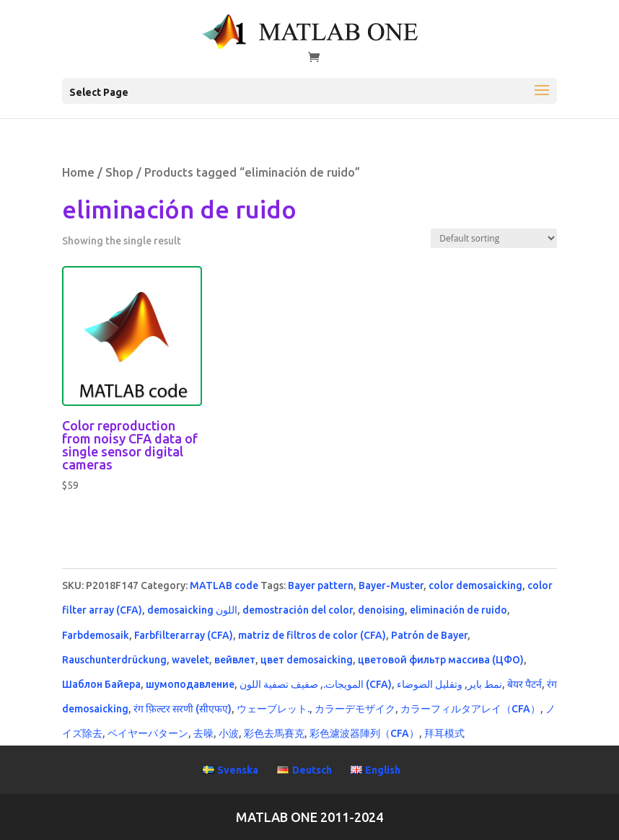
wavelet (190, 660)
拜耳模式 (444, 733)
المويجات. (343, 684)
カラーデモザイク (355, 709)
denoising (381, 610)
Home (78, 172)
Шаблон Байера (101, 684)
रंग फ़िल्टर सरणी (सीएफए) (183, 709)
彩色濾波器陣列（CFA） (364, 733)
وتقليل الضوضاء (430, 684)
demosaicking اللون (192, 610)
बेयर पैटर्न (524, 684)
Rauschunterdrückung (114, 660)
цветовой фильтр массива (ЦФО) (441, 660)
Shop (119, 172)
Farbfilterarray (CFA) (184, 635)
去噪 (203, 733)
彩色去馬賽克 (274, 733)
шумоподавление (190, 684)
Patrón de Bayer (429, 635)
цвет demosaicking (307, 660)
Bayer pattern (321, 585)
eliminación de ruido (458, 610)
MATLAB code (224, 585)
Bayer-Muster (391, 585)
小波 (229, 733)
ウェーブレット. (273, 709)
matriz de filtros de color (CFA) (312, 635)
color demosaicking (475, 585)
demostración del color (298, 610)
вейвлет (235, 660)
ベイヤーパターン (148, 733)
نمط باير (485, 684)
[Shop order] (494, 238)
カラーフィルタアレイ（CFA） (470, 709)
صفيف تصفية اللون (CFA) (316, 684)
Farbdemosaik (96, 635)
